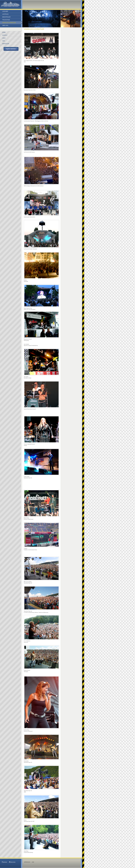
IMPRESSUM (27, 862)
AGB (33, 862)
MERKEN (4, 862)
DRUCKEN (12, 862)
